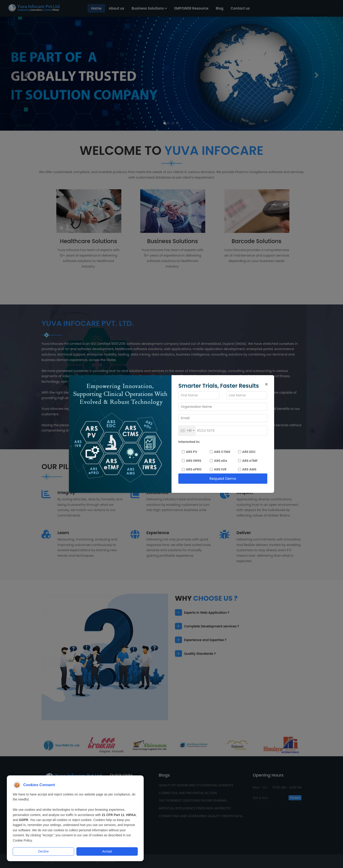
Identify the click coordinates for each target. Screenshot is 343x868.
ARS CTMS (220, 452)
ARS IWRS (192, 461)
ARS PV (190, 452)
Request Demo (223, 479)
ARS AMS (247, 469)
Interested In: (189, 442)
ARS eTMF (248, 461)
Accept (107, 852)
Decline (43, 852)
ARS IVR (218, 469)
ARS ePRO (192, 469)
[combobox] (187, 431)
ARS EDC (247, 452)
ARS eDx (218, 461)
